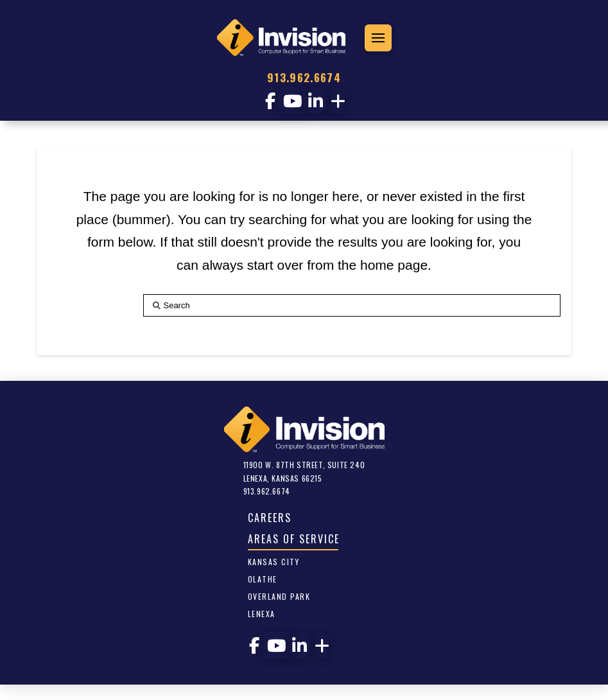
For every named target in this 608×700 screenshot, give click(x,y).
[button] (378, 38)
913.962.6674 (304, 77)
